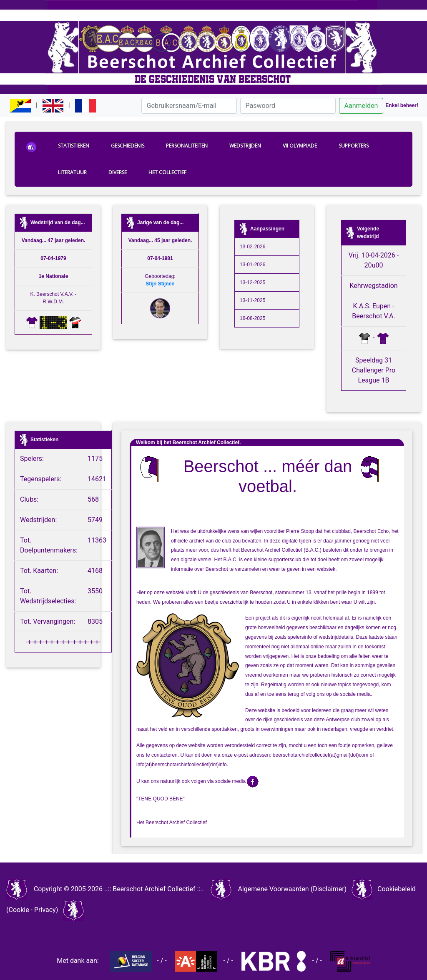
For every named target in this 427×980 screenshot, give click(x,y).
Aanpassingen (267, 229)
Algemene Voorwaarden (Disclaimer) (292, 889)
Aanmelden (361, 106)
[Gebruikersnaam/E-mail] (189, 106)
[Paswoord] (288, 106)
